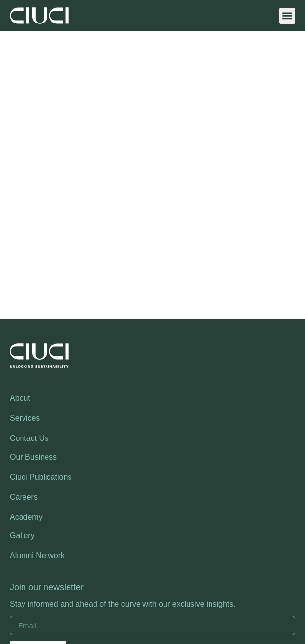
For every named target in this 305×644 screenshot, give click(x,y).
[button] (287, 16)
